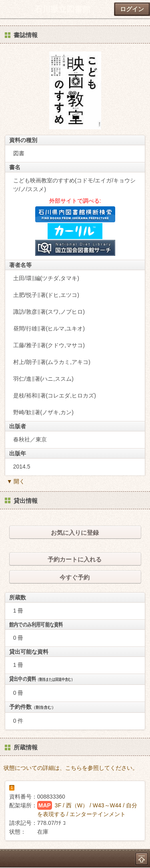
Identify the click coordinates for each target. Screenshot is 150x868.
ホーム (8, 9)
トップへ (142, 859)
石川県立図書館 (62, 9)
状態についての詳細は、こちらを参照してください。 (71, 768)
